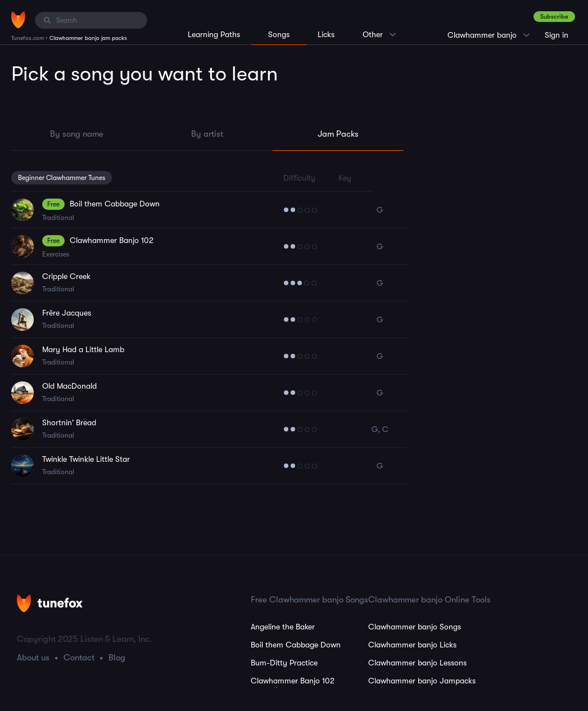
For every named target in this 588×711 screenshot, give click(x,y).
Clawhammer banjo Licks (412, 645)
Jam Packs (338, 134)
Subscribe (554, 17)
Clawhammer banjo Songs (415, 627)
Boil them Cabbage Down (296, 645)
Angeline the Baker (283, 627)
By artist (207, 134)
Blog (117, 658)
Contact (79, 658)
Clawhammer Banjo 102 (293, 681)
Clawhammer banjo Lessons (417, 663)
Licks (326, 34)
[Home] (18, 20)
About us (33, 658)
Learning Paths (214, 34)
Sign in (557, 35)
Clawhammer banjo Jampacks (422, 681)
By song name (77, 134)
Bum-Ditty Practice (284, 663)
